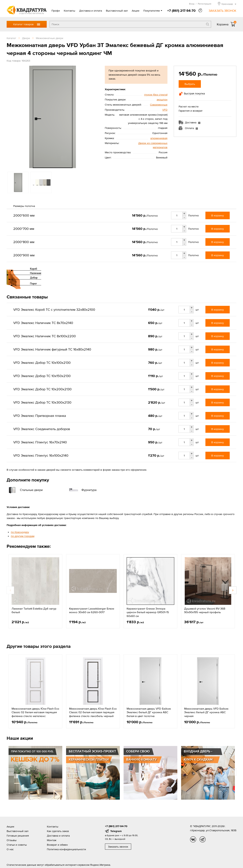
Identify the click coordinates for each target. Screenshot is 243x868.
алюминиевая (159, 138)
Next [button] (233, 590)
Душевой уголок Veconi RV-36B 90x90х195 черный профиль (205, 610)
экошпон (162, 99)
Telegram (116, 831)
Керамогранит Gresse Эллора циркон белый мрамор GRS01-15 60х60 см (148, 612)
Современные (159, 105)
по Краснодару (20, 532)
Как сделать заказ (58, 831)
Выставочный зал (117, 11)
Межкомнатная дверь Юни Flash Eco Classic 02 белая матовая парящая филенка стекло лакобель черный (93, 712)
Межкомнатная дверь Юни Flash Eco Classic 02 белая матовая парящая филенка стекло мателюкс (35, 712)
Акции (136, 11)
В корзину (218, 215)
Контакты (69, 11)
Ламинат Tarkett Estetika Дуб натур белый (34, 610)
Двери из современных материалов (153, 145)
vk (193, 839)
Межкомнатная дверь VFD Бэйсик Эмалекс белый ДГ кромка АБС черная (206, 712)
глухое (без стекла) (156, 95)
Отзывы (12, 840)
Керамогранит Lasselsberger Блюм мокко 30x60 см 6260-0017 (92, 610)
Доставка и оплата (91, 11)
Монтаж (52, 840)
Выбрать (190, 84)
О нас (10, 849)
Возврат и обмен (57, 845)
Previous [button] (10, 590)
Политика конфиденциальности (66, 849)
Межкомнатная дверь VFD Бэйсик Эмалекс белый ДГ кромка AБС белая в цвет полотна (149, 712)
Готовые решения (18, 836)
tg (203, 839)
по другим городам (23, 536)
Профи (56, 11)
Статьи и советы (17, 845)
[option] (53, 117)
